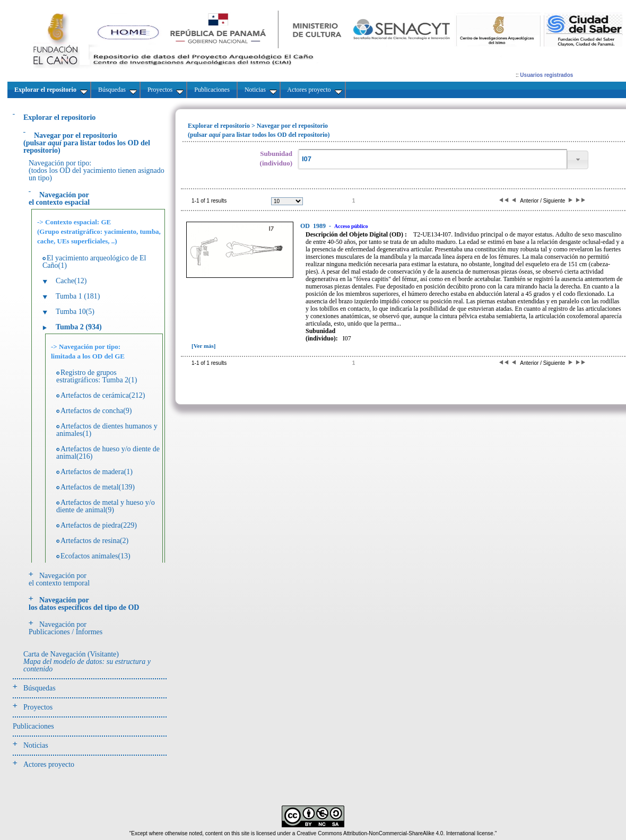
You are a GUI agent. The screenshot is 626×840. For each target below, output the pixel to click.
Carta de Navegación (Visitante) (87, 662)
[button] (578, 160)
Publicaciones (33, 726)
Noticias (36, 745)
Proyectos (38, 707)
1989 (314, 226)
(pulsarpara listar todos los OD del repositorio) (87, 143)
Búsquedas (40, 688)
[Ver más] (204, 346)
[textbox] (432, 159)
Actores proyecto (49, 764)
